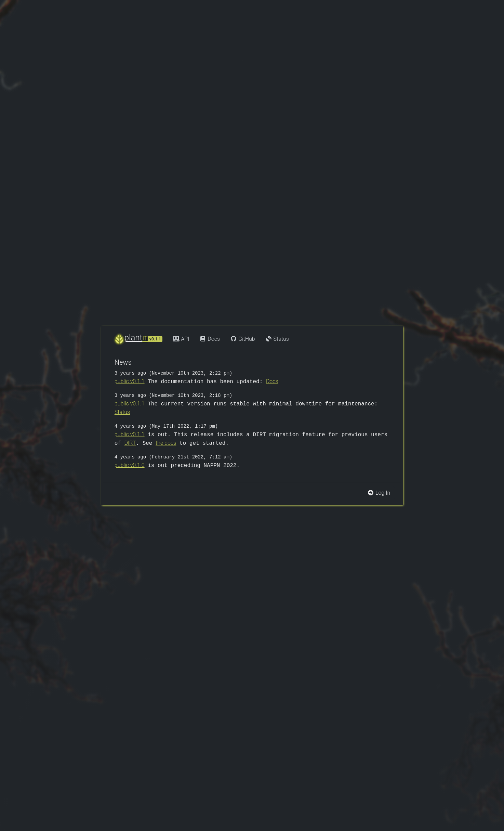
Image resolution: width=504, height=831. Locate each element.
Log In (379, 493)
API (181, 339)
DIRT (130, 443)
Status (277, 339)
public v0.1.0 (130, 465)
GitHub (243, 339)
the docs (166, 443)
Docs (210, 339)
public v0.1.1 (130, 381)
